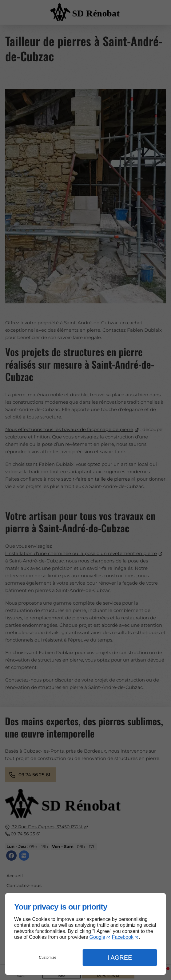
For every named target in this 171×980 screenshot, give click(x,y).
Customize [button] (48, 958)
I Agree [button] (120, 958)
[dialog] (85, 934)
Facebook (123, 937)
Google (97, 937)
